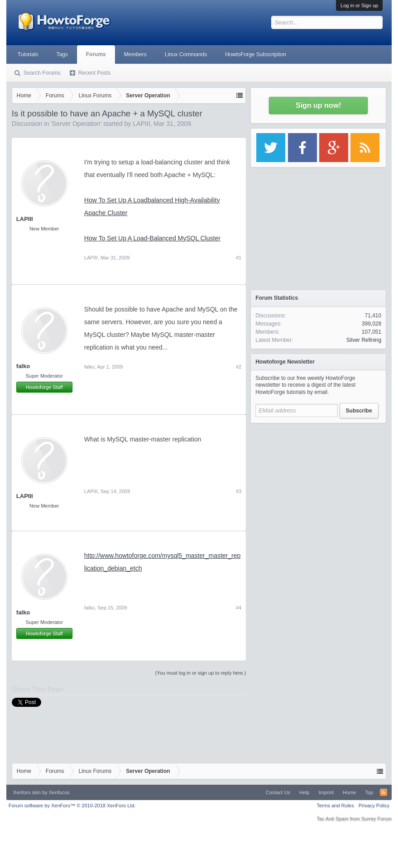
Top (369, 792)
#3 (239, 491)
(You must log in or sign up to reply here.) (200, 673)
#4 (239, 608)
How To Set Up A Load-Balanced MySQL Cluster (152, 238)
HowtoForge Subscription (256, 54)
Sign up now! (318, 105)
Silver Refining (364, 340)
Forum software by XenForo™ (72, 806)
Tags (62, 54)
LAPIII (141, 124)
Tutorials (28, 54)
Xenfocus (59, 792)
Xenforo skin (27, 792)
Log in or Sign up (359, 5)
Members (135, 54)
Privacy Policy (374, 806)
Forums (96, 54)
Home (349, 792)
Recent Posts (94, 73)
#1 (239, 258)
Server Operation (76, 124)
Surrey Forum (376, 819)
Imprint (326, 792)
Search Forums (42, 73)
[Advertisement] (318, 484)
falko (23, 366)
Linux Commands (186, 54)
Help (304, 792)
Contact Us (278, 792)
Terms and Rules (335, 806)
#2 (239, 367)
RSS (384, 792)
